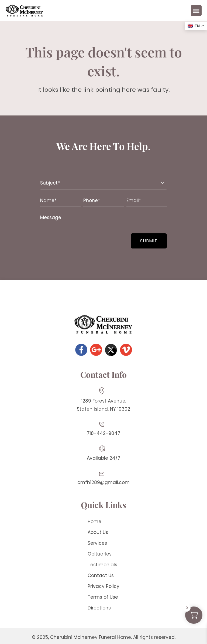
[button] (196, 11)
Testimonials (102, 565)
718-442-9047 (103, 433)
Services (97, 543)
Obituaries (100, 554)
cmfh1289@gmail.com (103, 482)
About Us (98, 532)
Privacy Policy (103, 586)
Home (94, 522)
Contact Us (101, 575)
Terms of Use (103, 597)
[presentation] (73, 238)
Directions (99, 608)
